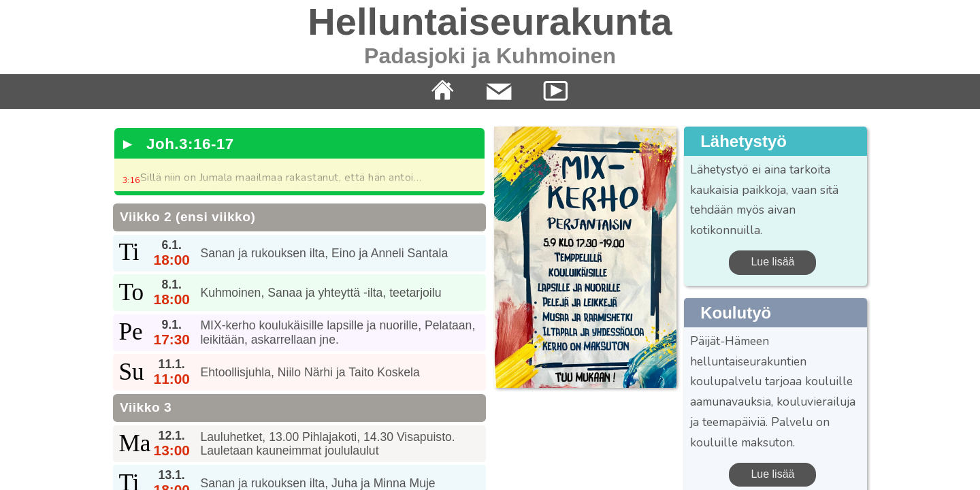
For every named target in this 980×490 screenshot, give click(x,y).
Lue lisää (772, 262)
